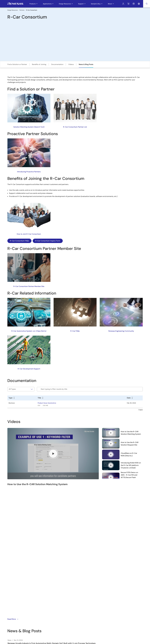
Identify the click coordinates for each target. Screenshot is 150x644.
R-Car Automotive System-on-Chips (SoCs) (29, 331)
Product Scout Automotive (47, 403)
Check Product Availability (107, 578)
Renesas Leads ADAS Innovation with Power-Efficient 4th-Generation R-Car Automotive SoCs (49, 522)
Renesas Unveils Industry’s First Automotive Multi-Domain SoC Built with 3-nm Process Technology (52, 513)
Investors (54, 578)
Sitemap (126, 610)
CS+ (76, 575)
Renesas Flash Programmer (84, 578)
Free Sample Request (106, 575)
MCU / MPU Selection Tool (83, 582)
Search (147, 4)
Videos (71, 64)
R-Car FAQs (75, 331)
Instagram (24, 594)
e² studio (78, 571)
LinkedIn (29, 594)
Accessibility (117, 610)
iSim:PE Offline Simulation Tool (85, 585)
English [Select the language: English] (125, 571)
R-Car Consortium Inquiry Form (48, 241)
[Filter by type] (21, 389)
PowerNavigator (80, 594)
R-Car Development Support (29, 369)
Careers (53, 575)
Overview (54, 571)
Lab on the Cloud (80, 597)
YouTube (9, 594)
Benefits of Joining (39, 64)
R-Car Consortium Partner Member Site (29, 286)
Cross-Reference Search (83, 601)
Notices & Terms (95, 610)
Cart (128, 4)
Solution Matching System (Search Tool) (29, 127)
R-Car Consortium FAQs (19, 241)
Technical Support (105, 571)
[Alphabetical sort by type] (12, 398)
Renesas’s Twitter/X (14, 594)
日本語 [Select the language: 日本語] (125, 578)
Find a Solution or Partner (17, 64)
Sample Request (134, 4)
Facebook (19, 594)
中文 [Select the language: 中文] (124, 575)
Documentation (57, 64)
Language (139, 4)
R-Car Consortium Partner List (75, 127)
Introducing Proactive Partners (29, 172)
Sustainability (55, 585)
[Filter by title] (90, 389)
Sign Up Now (15, 581)
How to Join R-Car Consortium (29, 234)
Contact (53, 589)
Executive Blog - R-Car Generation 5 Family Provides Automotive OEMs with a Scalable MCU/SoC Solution (55, 531)
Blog (52, 592)
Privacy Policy (107, 610)
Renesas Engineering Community (121, 331)
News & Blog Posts (86, 64)
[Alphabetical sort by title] (41, 398)
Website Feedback (136, 610)
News (52, 582)
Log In (123, 4)
